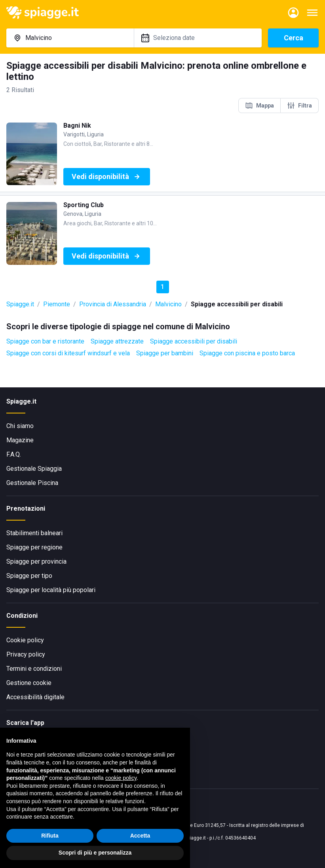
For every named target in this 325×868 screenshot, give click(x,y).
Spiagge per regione (34, 547)
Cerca (294, 38)
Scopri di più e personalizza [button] (95, 853)
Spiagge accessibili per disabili (194, 341)
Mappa (259, 106)
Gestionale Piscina (32, 483)
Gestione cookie (29, 683)
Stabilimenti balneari (34, 533)
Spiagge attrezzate (117, 341)
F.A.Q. (14, 454)
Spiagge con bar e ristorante (45, 341)
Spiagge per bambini (165, 353)
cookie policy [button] (121, 778)
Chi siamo (20, 426)
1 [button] (162, 287)
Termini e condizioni (34, 669)
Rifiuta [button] (50, 836)
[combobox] (70, 38)
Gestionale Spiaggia (34, 469)
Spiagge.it (20, 304)
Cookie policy (25, 640)
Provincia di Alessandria (113, 304)
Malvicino (168, 304)
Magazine (20, 440)
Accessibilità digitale (35, 697)
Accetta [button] (140, 836)
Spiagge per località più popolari (51, 590)
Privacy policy (26, 654)
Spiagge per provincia (36, 561)
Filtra (299, 106)
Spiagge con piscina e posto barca (247, 353)
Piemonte (57, 304)
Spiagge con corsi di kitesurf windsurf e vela (68, 353)
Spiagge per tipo (29, 576)
